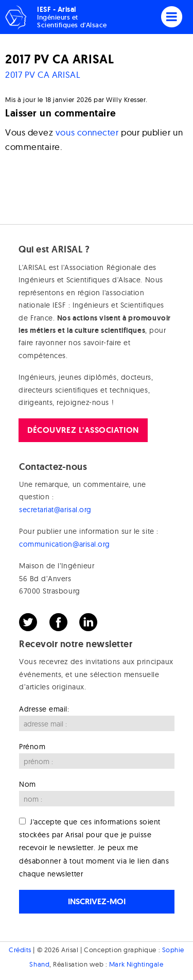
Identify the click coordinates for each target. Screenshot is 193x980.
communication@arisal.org (65, 544)
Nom (28, 784)
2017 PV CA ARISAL (43, 74)
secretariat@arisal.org (55, 510)
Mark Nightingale (136, 964)
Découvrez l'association (83, 430)
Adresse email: (44, 709)
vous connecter (87, 132)
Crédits (20, 950)
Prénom (32, 747)
